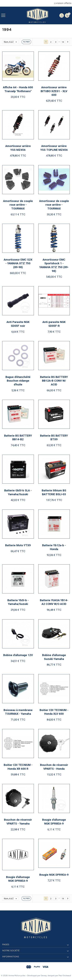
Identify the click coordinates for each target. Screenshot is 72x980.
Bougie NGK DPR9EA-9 (54, 875)
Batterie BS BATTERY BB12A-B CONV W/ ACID (54, 381)
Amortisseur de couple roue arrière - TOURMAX (18, 205)
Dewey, (44, 976)
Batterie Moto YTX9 (18, 545)
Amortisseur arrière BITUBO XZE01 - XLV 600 (54, 91)
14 (63, 42)
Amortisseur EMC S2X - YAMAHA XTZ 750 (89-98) (18, 263)
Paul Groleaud (65, 976)
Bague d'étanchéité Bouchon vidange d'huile (18, 381)
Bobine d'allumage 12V (18, 655)
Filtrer (26, 42)
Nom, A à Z (11, 42)
